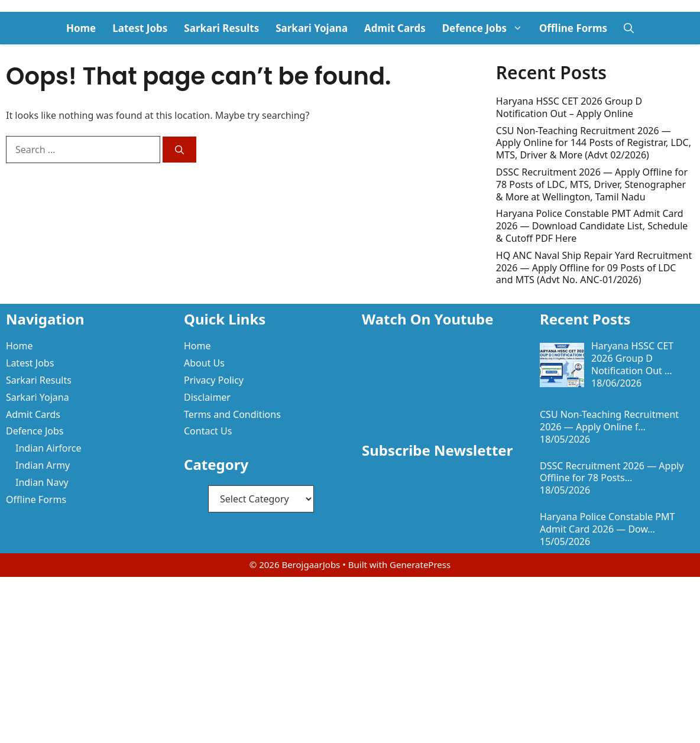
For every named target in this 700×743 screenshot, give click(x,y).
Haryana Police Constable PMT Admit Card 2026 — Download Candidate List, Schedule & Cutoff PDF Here (592, 226)
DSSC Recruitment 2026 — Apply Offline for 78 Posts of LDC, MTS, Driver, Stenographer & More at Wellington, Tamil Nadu (592, 184)
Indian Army (43, 465)
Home (81, 28)
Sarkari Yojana (312, 28)
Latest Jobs (140, 28)
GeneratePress (420, 564)
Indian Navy (42, 482)
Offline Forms (573, 28)
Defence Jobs (487, 28)
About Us (204, 363)
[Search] (179, 150)
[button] (629, 28)
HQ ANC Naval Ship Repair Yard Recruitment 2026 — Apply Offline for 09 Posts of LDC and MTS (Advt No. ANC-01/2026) (594, 268)
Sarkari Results (221, 28)
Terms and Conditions (232, 414)
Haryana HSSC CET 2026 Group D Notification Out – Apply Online (569, 107)
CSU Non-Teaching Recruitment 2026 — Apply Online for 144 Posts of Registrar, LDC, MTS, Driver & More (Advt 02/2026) (594, 143)
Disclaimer (207, 397)
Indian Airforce (48, 448)
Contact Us (208, 431)
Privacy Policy (214, 380)
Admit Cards (395, 28)
